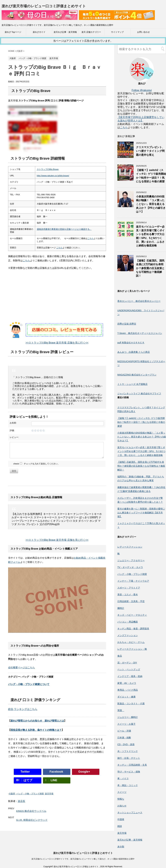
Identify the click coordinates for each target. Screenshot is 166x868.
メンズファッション (128, 635)
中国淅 (121, 819)
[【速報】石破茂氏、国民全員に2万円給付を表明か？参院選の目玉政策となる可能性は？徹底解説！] (125, 270)
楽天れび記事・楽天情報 (65, 32)
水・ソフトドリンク (128, 751)
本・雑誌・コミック (128, 785)
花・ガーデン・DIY (127, 663)
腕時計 (121, 608)
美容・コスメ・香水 (128, 595)
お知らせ (122, 806)
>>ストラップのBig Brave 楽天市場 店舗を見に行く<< (57, 343)
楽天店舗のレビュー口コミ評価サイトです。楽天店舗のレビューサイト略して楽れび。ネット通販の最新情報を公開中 (83, 859)
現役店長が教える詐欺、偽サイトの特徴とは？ (36, 730)
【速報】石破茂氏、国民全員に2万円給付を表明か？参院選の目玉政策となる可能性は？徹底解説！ (150, 268)
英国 (121, 710)
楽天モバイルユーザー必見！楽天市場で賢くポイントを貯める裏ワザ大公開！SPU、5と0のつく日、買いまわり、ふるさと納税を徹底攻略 (141, 451)
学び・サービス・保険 (129, 772)
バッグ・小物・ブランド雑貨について (29, 684)
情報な (121, 799)
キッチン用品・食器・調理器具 (133, 629)
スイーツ (122, 792)
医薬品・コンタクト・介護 (131, 704)
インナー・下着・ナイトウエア (133, 581)
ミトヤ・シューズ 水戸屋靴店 (132, 384)
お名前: (13, 423)
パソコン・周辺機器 (128, 622)
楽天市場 (49, 794)
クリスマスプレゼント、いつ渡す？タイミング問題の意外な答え (150, 151)
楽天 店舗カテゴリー (91, 32)
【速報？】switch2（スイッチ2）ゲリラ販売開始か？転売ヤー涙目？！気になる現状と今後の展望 (151, 176)
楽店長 (21, 801)
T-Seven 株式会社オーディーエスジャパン (140, 333)
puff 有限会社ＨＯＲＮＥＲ (131, 343)
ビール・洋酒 (124, 731)
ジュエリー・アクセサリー (131, 560)
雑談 (120, 826)
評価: (12, 430)
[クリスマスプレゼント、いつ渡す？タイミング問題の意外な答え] (125, 156)
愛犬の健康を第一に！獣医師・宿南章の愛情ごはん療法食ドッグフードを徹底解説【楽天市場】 (141, 513)
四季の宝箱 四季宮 (127, 324)
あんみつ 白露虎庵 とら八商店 (134, 352)
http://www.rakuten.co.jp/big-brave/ (53, 176)
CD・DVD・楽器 (126, 744)
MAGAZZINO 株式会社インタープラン (137, 375)
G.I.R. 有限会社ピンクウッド (32, 820)
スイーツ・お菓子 (126, 724)
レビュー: (14, 437)
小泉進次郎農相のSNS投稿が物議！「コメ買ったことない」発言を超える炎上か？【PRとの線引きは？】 (151, 204)
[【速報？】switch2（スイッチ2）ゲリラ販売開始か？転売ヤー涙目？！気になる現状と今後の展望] (125, 179)
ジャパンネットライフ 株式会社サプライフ (139, 394)
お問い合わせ (143, 32)
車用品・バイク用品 (128, 690)
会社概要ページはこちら (21, 667)
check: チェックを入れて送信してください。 (36, 464)
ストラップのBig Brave (48, 169)
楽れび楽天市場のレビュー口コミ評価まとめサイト (44, 6)
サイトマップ (117, 32)
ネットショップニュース (130, 813)
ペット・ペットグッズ (129, 669)
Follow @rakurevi (142, 90)
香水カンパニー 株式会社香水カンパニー (139, 301)
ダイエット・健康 (126, 697)
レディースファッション (130, 547)
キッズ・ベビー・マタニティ (132, 615)
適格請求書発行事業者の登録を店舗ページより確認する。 (64, 229)
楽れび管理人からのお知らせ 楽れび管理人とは (37, 721)
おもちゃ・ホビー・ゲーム (131, 642)
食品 (120, 656)
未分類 (121, 847)
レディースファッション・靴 (132, 649)
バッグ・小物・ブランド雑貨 (30, 794)
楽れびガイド (39, 32)
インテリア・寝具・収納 (130, 676)
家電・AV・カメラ (127, 683)
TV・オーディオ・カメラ (130, 567)
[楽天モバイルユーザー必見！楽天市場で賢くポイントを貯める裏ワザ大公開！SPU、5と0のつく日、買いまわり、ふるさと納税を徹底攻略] (125, 236)
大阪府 (12, 794)
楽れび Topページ (13, 32)
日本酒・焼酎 (124, 738)
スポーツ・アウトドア (129, 588)
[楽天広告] (40, 18)
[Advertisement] (57, 299)
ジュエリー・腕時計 (128, 717)
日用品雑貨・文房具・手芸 (131, 601)
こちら (91, 238)
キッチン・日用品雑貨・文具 (132, 765)
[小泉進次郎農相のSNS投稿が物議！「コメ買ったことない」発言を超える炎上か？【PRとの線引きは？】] (125, 206)
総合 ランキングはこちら (23, 709)
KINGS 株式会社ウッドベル (31, 811)
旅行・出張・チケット (129, 758)
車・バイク (123, 778)
